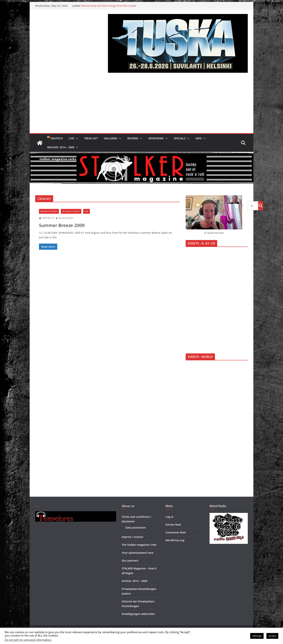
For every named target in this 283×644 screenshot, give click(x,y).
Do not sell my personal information (28, 640)
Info (199, 138)
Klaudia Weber (66, 218)
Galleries (111, 138)
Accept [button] (272, 636)
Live (71, 138)
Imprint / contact (133, 537)
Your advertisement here (138, 553)
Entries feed (173, 525)
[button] (76, 138)
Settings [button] (257, 636)
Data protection (136, 528)
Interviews (156, 138)
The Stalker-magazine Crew (139, 545)
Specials (180, 138)
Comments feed (176, 532)
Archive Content (49, 211)
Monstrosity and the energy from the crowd (109, 6)
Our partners (130, 561)
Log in (169, 517)
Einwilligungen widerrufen (138, 614)
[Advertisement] (141, 105)
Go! (261, 206)
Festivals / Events (71, 211)
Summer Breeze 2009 (62, 225)
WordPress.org (175, 540)
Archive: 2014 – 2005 (61, 147)
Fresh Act (91, 138)
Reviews (133, 138)
